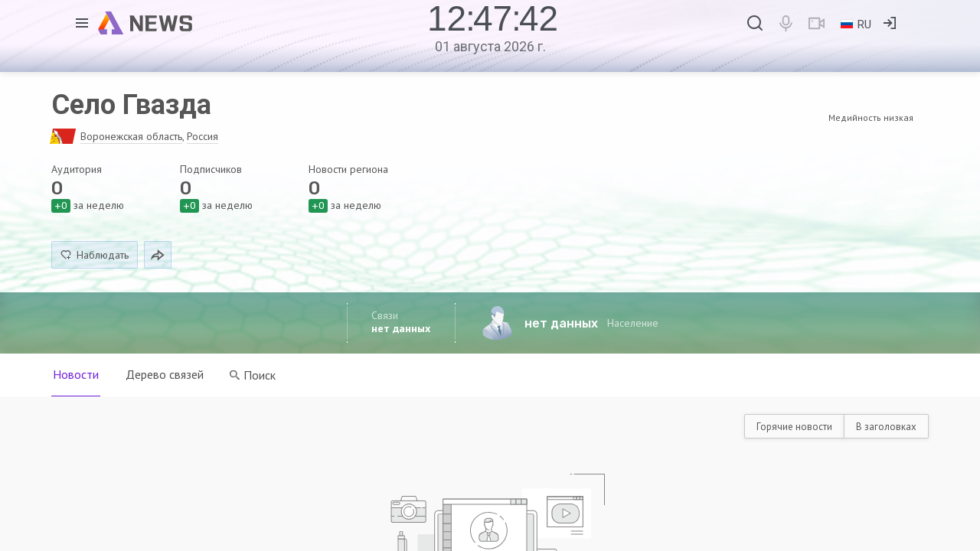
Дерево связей (165, 374)
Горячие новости (794, 427)
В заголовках (886, 427)
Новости (76, 374)
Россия (203, 136)
